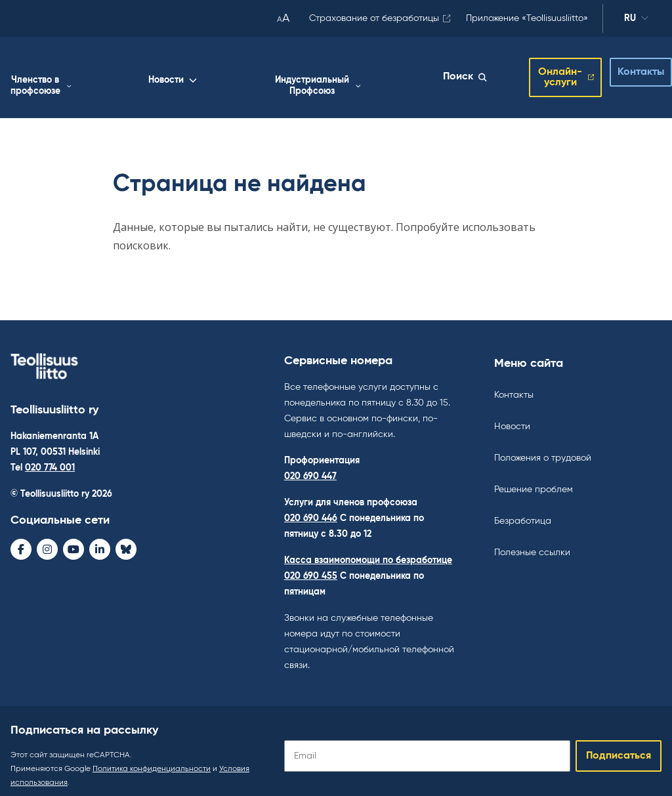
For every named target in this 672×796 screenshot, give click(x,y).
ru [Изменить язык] (636, 20)
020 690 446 (311, 508)
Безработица (523, 511)
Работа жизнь (127, 75)
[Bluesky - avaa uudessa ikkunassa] (126, 539)
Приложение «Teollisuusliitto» (527, 18)
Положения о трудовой (543, 448)
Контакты (630, 67)
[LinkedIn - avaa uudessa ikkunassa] (100, 539)
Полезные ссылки (532, 542)
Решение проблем (534, 479)
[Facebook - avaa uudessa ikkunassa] (21, 539)
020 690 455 (311, 566)
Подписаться (619, 745)
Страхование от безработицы (374, 18)
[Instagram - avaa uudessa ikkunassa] (47, 539)
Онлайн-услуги (545, 72)
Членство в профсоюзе (218, 75)
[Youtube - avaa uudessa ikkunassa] (73, 539)
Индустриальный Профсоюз (389, 75)
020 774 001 (50, 457)
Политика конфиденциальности (152, 759)
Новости (292, 70)
